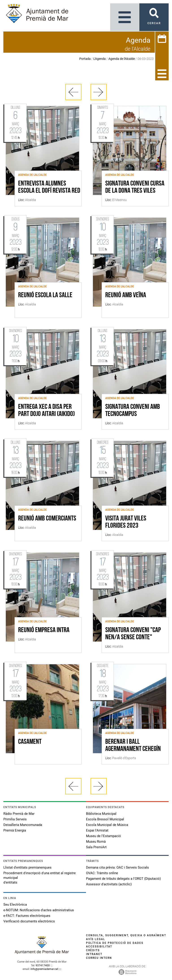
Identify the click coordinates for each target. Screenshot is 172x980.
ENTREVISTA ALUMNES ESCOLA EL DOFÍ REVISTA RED (49, 187)
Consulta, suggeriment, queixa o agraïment (126, 935)
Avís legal (96, 939)
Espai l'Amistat (97, 830)
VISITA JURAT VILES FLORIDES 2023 (126, 522)
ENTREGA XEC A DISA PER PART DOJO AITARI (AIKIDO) (46, 411)
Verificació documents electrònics (29, 921)
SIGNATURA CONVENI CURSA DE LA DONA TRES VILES (135, 187)
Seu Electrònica (15, 905)
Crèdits (93, 950)
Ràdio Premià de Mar (19, 814)
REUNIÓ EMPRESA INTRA (44, 630)
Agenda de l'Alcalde (122, 59)
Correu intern (99, 958)
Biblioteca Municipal (101, 814)
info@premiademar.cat (44, 969)
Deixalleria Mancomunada (23, 825)
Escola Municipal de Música (107, 825)
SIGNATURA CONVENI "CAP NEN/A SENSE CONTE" (133, 634)
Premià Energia (15, 830)
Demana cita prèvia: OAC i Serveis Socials (117, 867)
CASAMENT (30, 742)
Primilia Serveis (15, 819)
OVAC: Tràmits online (102, 873)
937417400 (43, 965)
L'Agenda (100, 59)
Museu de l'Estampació (103, 836)
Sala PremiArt (96, 847)
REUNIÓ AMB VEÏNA (126, 295)
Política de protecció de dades (115, 943)
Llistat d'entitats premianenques (27, 867)
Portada (85, 59)
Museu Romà (96, 842)
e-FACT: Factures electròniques (27, 916)
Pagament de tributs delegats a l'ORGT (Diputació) (123, 879)
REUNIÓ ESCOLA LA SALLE (45, 295)
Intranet (94, 954)
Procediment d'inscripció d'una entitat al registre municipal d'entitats (40, 878)
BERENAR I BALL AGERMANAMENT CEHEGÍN (133, 746)
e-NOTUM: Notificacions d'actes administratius (39, 910)
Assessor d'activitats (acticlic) (109, 884)
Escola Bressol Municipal (105, 819)
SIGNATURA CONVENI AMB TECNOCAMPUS (133, 411)
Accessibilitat (99, 947)
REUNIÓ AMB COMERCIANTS (47, 519)
